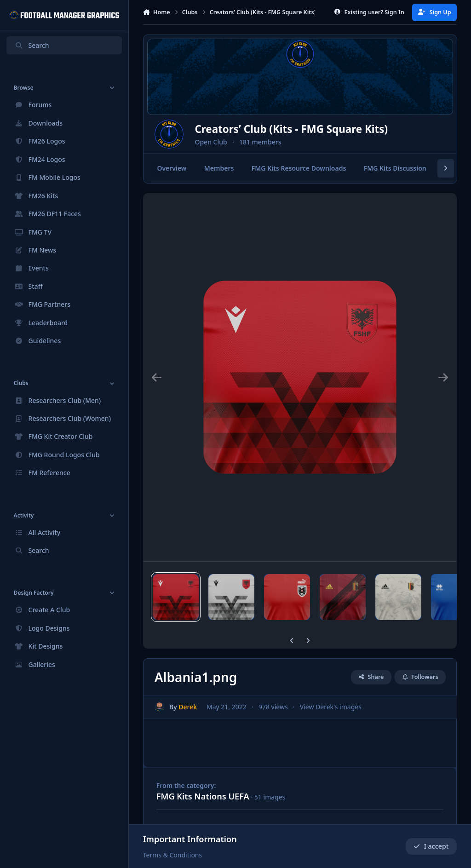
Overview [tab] (172, 169)
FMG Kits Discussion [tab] (395, 169)
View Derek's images (330, 707)
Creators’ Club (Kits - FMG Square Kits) (315, 129)
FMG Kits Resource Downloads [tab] (299, 169)
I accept (431, 846)
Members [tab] (219, 169)
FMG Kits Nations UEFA (203, 796)
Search (32, 45)
